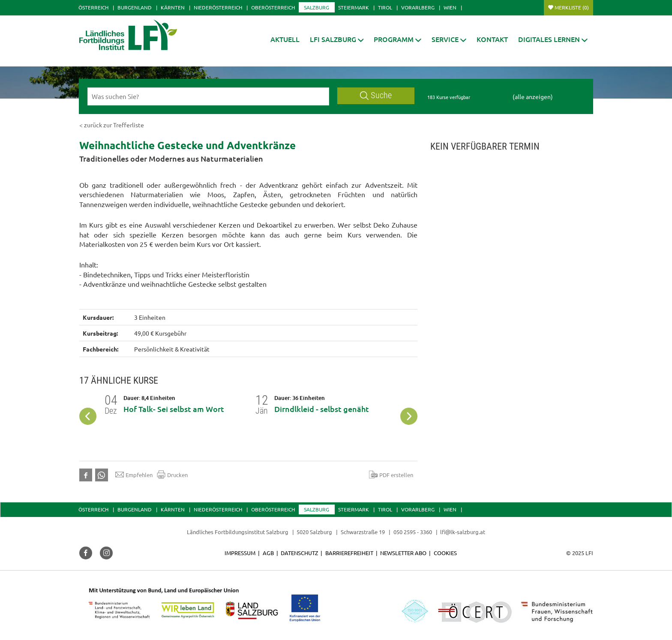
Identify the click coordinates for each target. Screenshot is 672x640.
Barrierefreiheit (349, 553)
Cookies (445, 553)
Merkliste (572, 7)
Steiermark (354, 7)
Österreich (93, 7)
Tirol (385, 7)
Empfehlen (134, 475)
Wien (450, 7)
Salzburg (316, 7)
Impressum (240, 553)
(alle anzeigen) (533, 96)
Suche (376, 95)
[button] (337, 39)
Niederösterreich (218, 7)
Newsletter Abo (403, 553)
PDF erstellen (391, 475)
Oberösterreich (273, 7)
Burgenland (135, 7)
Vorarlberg (418, 7)
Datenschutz (299, 553)
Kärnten (173, 7)
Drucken (172, 475)
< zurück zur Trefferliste (112, 125)
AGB (268, 553)
